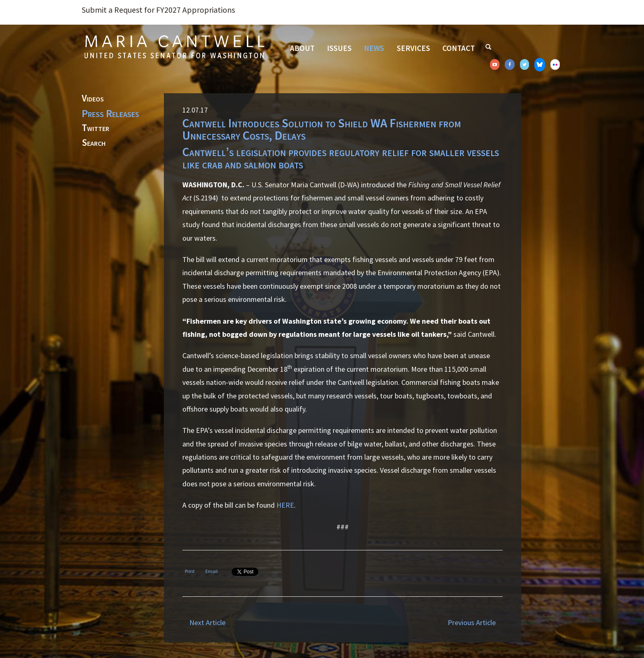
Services (413, 48)
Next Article (207, 622)
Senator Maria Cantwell (174, 46)
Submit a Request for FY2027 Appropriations (158, 10)
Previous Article (472, 622)
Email (212, 571)
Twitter (95, 128)
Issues (339, 48)
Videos (93, 99)
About (302, 48)
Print (190, 571)
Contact (459, 48)
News (374, 48)
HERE (285, 505)
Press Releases (110, 113)
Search (94, 143)
